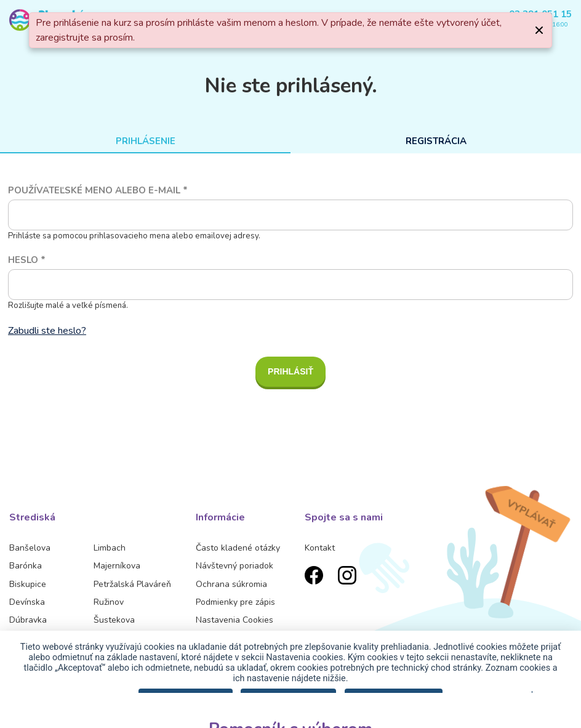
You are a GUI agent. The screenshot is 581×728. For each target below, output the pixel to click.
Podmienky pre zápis (235, 602)
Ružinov (109, 602)
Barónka (26, 566)
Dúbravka (28, 620)
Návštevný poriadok (234, 566)
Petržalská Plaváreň (132, 584)
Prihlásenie (146, 141)
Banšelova (30, 548)
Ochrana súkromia (231, 584)
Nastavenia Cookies (234, 620)
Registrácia (436, 141)
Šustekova (114, 620)
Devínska (27, 602)
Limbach (110, 548)
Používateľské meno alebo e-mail (98, 190)
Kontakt (320, 548)
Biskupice (28, 584)
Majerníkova (117, 566)
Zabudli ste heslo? (47, 331)
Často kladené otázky (238, 548)
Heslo (27, 260)
